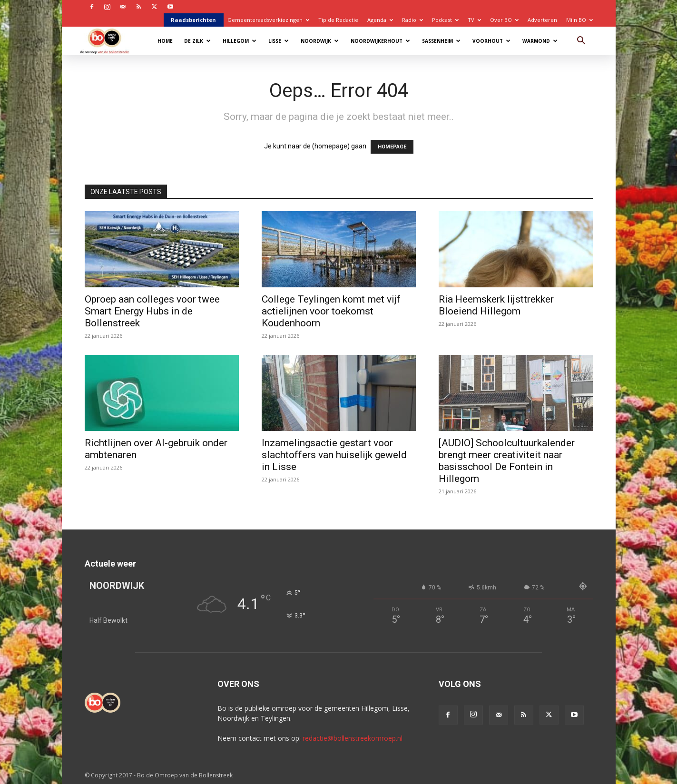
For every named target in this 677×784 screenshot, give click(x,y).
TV (474, 20)
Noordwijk (320, 41)
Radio (412, 20)
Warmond (540, 41)
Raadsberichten (193, 20)
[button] (581, 42)
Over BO (504, 20)
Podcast (445, 20)
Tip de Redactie (338, 20)
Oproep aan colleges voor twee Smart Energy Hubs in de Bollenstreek (152, 311)
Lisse (279, 41)
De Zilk (197, 41)
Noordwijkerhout (380, 41)
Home (165, 41)
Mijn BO (579, 20)
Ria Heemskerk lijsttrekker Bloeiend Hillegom (496, 305)
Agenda (380, 20)
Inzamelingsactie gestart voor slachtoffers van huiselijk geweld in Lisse (334, 455)
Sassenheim (441, 41)
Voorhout (491, 41)
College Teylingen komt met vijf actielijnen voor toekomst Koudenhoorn (331, 311)
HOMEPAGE (392, 147)
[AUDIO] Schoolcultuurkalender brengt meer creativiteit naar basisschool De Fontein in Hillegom (507, 461)
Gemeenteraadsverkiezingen (268, 20)
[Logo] (109, 41)
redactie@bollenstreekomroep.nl (353, 738)
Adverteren (542, 20)
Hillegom (240, 41)
